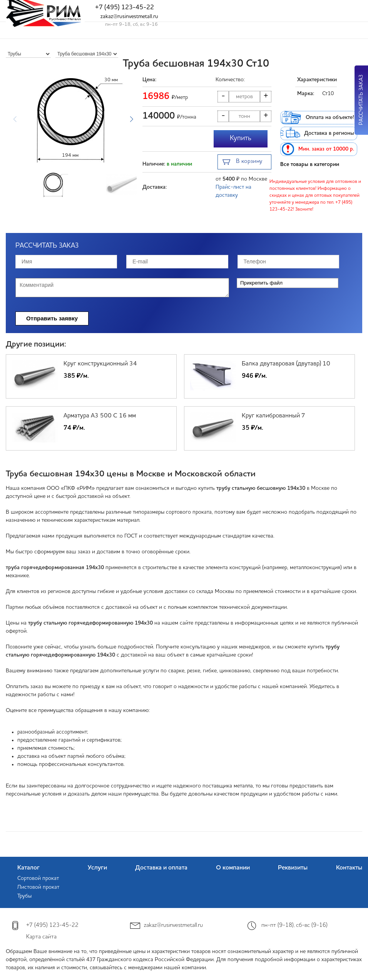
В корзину (242, 162)
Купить (241, 138)
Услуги (97, 868)
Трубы (24, 896)
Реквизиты (293, 868)
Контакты (349, 868)
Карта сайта (41, 937)
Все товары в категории (310, 164)
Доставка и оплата (161, 868)
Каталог (28, 868)
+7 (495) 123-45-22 (125, 8)
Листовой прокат (38, 887)
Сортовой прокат (38, 878)
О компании (233, 868)
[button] (131, 119)
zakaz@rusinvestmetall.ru (129, 17)
